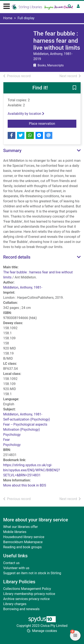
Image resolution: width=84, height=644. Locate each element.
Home (8, 18)
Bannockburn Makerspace (23, 542)
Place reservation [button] (53, 123)
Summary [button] (12, 151)
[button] (74, 88)
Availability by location (26, 114)
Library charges (15, 604)
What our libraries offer (21, 527)
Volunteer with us (16, 568)
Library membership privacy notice (29, 594)
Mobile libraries (15, 532)
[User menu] (78, 6)
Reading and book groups (22, 547)
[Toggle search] (70, 6)
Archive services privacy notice (26, 599)
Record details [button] (17, 257)
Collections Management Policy (27, 589)
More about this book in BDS (25, 485)
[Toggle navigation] (7, 6)
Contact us (11, 563)
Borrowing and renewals (21, 609)
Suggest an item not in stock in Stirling (32, 573)
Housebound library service (24, 537)
